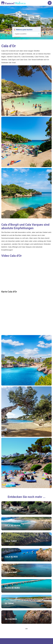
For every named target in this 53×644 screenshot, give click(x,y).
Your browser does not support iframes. (27, 32)
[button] (26, 91)
